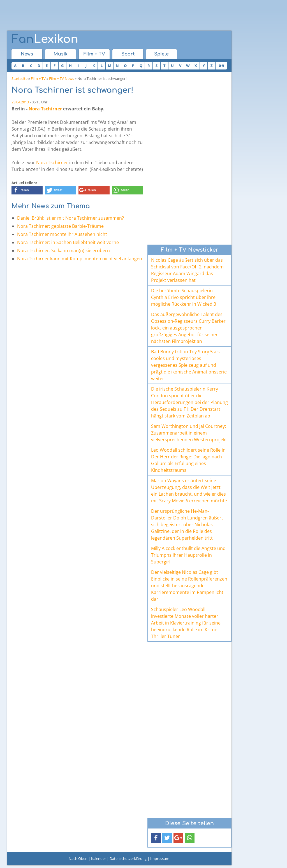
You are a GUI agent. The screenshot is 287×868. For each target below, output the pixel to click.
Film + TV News (62, 78)
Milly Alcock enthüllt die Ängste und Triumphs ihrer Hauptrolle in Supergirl (188, 555)
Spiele (161, 54)
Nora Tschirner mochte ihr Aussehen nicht (62, 234)
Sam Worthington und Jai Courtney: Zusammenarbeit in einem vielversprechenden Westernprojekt (189, 433)
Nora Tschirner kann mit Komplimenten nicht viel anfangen (80, 259)
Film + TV (94, 54)
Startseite (19, 78)
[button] (27, 190)
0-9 (221, 66)
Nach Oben (78, 858)
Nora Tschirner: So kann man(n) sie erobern (63, 250)
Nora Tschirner (45, 109)
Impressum (160, 858)
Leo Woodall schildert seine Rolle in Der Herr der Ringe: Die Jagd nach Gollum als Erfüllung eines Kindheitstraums (188, 460)
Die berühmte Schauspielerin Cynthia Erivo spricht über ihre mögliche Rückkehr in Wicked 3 (184, 297)
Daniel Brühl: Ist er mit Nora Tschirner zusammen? (70, 218)
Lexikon (45, 39)
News (27, 54)
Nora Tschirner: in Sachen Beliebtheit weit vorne (68, 242)
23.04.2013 (20, 102)
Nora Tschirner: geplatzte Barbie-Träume (60, 226)
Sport (128, 54)
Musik (61, 54)
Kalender (99, 858)
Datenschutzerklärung (128, 858)
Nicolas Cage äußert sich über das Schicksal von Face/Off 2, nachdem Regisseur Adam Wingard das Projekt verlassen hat (187, 270)
